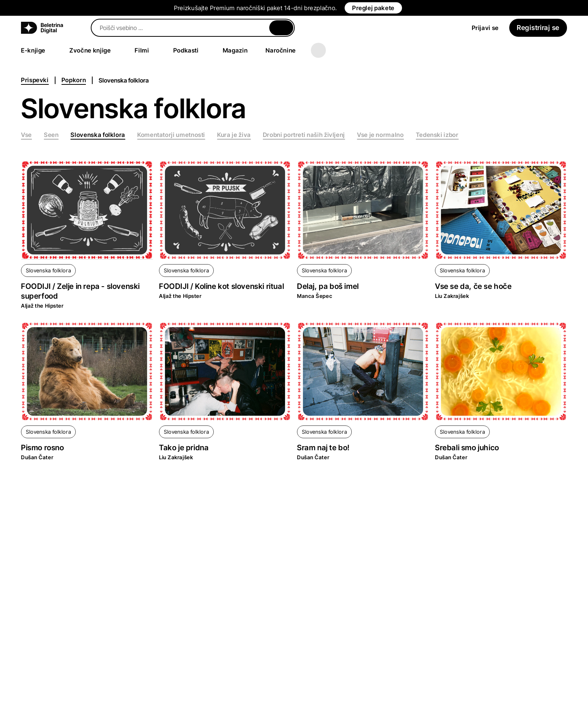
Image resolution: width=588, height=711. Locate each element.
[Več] (318, 50)
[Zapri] (281, 28)
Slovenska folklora (48, 270)
